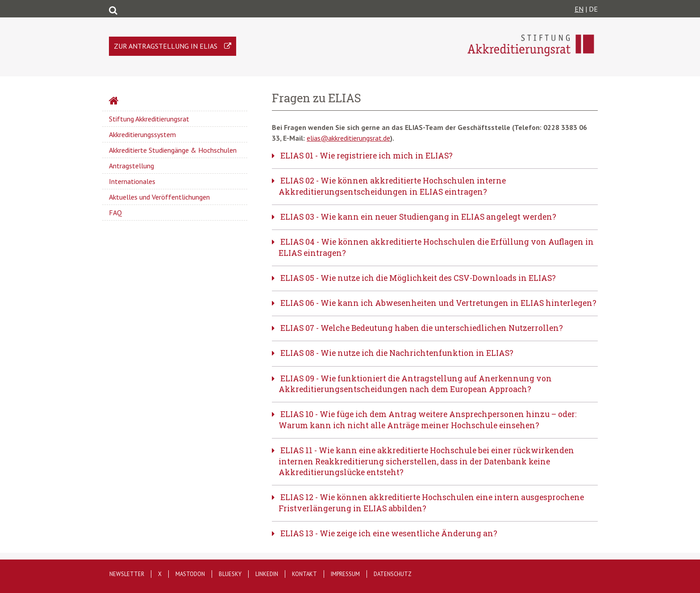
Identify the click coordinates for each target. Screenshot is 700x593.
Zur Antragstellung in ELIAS (166, 46)
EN (579, 9)
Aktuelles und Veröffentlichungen (159, 197)
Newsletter (127, 574)
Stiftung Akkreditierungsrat (149, 119)
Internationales (132, 181)
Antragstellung (131, 166)
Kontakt (304, 574)
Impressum (345, 574)
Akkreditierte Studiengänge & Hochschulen (173, 150)
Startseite (137, 102)
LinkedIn (267, 574)
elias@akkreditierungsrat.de (348, 138)
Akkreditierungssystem (142, 134)
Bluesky (230, 574)
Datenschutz (393, 574)
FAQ (115, 213)
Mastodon (190, 574)
